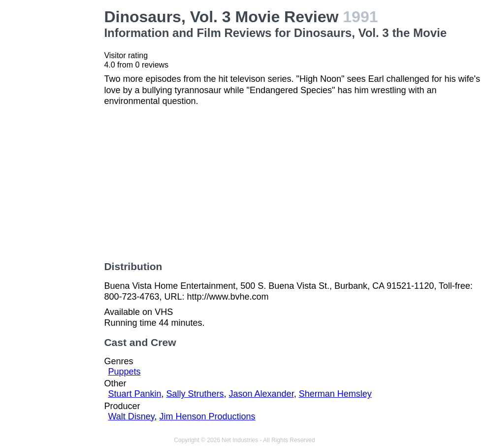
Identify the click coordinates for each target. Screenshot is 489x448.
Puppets (124, 372)
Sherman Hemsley (335, 394)
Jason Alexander (261, 394)
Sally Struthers (195, 394)
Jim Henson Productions (207, 416)
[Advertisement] (54, 156)
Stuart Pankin (134, 394)
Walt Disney (131, 416)
